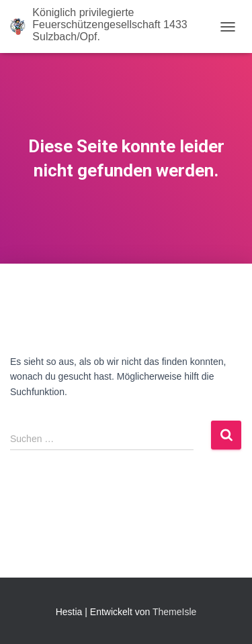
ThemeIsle (174, 612)
